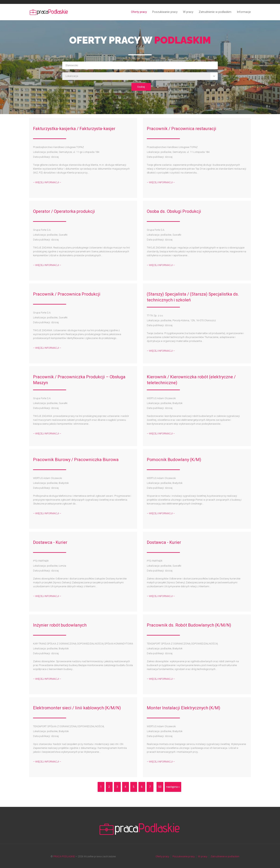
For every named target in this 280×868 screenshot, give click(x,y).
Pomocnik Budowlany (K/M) (174, 460)
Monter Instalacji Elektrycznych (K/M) (184, 708)
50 (160, 787)
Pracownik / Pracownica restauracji (182, 129)
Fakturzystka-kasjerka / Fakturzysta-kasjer (74, 129)
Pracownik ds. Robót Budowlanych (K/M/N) (189, 625)
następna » (173, 787)
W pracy (188, 12)
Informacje (244, 12)
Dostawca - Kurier (50, 542)
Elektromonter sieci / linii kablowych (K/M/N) (77, 708)
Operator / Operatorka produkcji (64, 211)
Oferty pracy (139, 12)
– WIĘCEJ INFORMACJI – (47, 182)
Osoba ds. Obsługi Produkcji (174, 211)
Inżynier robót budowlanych (60, 625)
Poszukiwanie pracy (165, 12)
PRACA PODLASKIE (64, 856)
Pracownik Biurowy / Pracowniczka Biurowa (76, 460)
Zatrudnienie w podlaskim (215, 12)
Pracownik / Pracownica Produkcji (67, 294)
